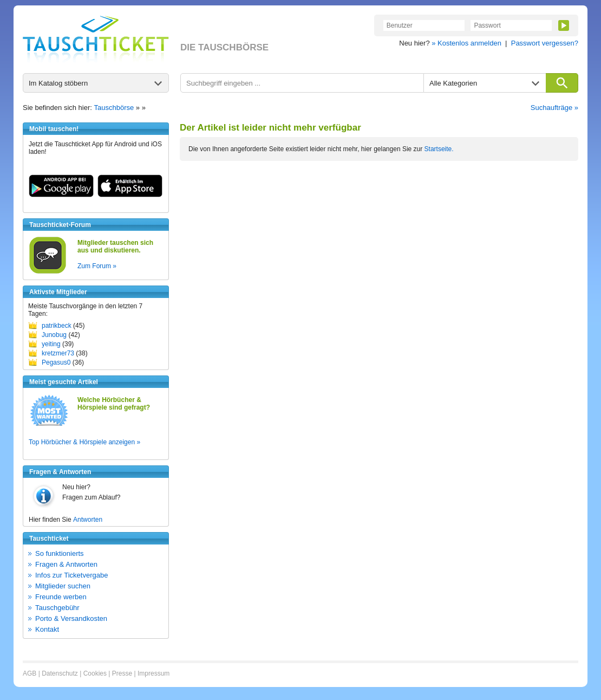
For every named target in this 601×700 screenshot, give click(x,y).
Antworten (88, 520)
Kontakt (47, 629)
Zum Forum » (97, 266)
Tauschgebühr (57, 608)
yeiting (51, 344)
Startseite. (439, 149)
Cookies (95, 673)
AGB (30, 673)
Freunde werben (61, 597)
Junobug (54, 335)
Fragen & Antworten (66, 564)
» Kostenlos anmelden (466, 43)
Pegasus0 (56, 362)
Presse (122, 673)
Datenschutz (60, 673)
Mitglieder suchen (63, 586)
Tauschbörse (114, 108)
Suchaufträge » (554, 108)
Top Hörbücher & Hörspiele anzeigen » (84, 442)
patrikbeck (57, 326)
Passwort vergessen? (545, 43)
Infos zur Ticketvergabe (71, 575)
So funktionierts (60, 553)
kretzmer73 (58, 353)
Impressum (153, 673)
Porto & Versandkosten (71, 618)
